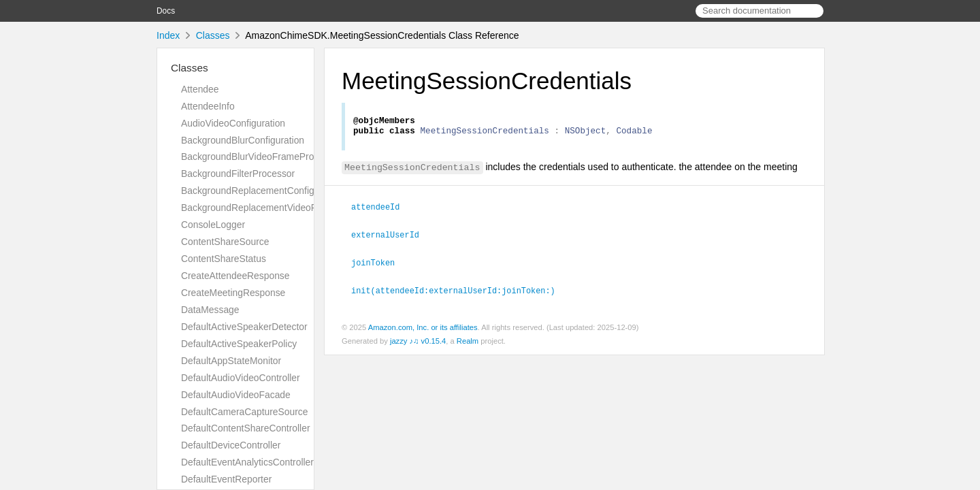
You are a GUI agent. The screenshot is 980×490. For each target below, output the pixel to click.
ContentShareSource (225, 242)
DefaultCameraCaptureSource (244, 412)
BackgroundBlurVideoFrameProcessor (261, 157)
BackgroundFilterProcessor (238, 174)
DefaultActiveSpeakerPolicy (239, 344)
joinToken (379, 265)
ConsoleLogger (213, 225)
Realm (468, 342)
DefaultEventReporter (226, 479)
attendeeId (381, 210)
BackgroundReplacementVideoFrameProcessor (281, 208)
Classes (213, 35)
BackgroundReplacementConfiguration (262, 191)
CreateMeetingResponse (233, 293)
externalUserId (391, 238)
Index (168, 35)
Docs (166, 11)
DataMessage (210, 310)
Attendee (200, 89)
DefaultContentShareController (246, 428)
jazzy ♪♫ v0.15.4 (418, 342)
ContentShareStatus (224, 259)
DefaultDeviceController (231, 445)
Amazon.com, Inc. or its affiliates (423, 329)
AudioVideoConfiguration (233, 123)
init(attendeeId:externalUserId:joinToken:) (459, 292)
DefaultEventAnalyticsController (247, 462)
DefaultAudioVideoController (241, 378)
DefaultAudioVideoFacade (236, 395)
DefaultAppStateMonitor (231, 361)
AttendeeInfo (208, 106)
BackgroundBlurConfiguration (243, 140)
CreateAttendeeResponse (235, 276)
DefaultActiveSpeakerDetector (244, 327)
